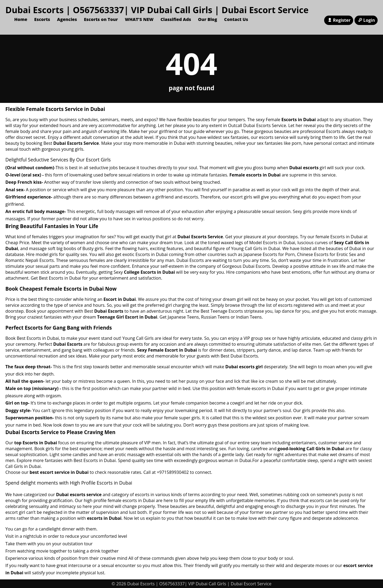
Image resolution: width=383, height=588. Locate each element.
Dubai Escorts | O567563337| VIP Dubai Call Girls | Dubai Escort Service (157, 10)
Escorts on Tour (101, 19)
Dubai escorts (304, 168)
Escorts (42, 19)
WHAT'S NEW (139, 19)
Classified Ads (176, 19)
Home (21, 19)
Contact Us (236, 19)
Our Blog (208, 19)
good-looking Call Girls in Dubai (311, 449)
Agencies (67, 19)
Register (339, 20)
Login (366, 20)
